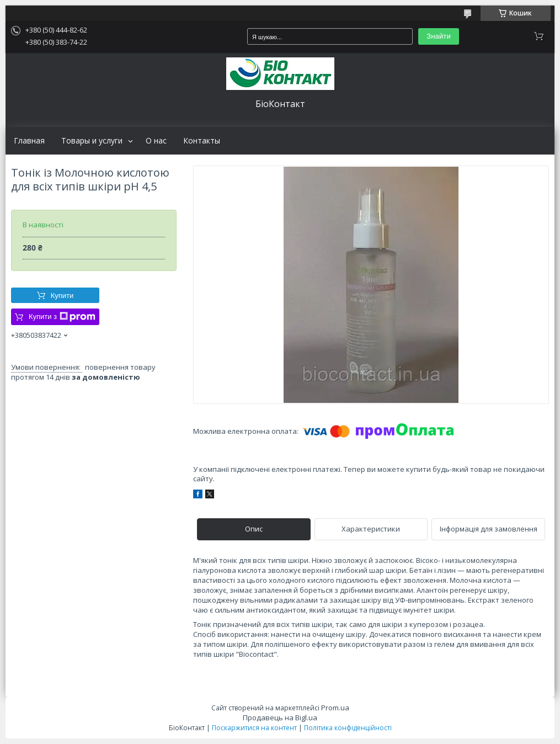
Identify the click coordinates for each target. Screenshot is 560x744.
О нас (156, 141)
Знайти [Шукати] (439, 36)
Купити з (62, 317)
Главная (29, 141)
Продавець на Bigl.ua (280, 718)
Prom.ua (335, 708)
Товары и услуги (92, 141)
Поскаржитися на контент (254, 728)
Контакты (202, 141)
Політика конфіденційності (348, 728)
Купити (62, 296)
